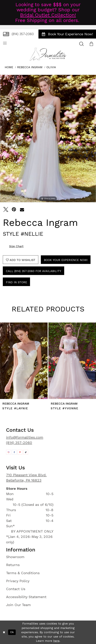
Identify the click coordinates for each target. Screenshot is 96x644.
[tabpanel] (48, 139)
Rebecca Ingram (30, 67)
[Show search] (82, 44)
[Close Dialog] (4, 632)
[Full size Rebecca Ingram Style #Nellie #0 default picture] (48, 139)
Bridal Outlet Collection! (48, 15)
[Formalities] (48, 54)
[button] (91, 44)
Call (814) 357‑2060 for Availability (34, 271)
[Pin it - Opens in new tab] (14, 209)
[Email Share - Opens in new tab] (22, 209)
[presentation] (24, 361)
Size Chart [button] (16, 246)
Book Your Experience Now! (66, 260)
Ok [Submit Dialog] (12, 632)
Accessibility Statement (26, 597)
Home (9, 67)
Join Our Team (18, 605)
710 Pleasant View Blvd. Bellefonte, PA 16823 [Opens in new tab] (26, 478)
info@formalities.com (25, 437)
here (56, 641)
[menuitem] (18, 34)
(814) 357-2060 (19, 443)
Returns (13, 565)
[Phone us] (18, 34)
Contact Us (16, 589)
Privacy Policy (18, 581)
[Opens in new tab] (8, 452)
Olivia (51, 67)
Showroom (15, 557)
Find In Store (16, 282)
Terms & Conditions (23, 573)
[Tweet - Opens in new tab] (6, 209)
